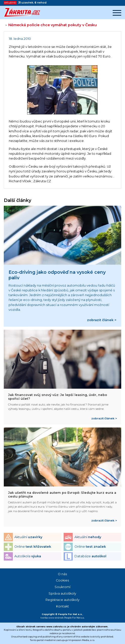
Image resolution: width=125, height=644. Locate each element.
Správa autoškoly (62, 593)
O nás (62, 574)
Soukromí (62, 587)
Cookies (62, 580)
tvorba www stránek (52, 618)
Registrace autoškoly (62, 600)
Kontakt (62, 606)
